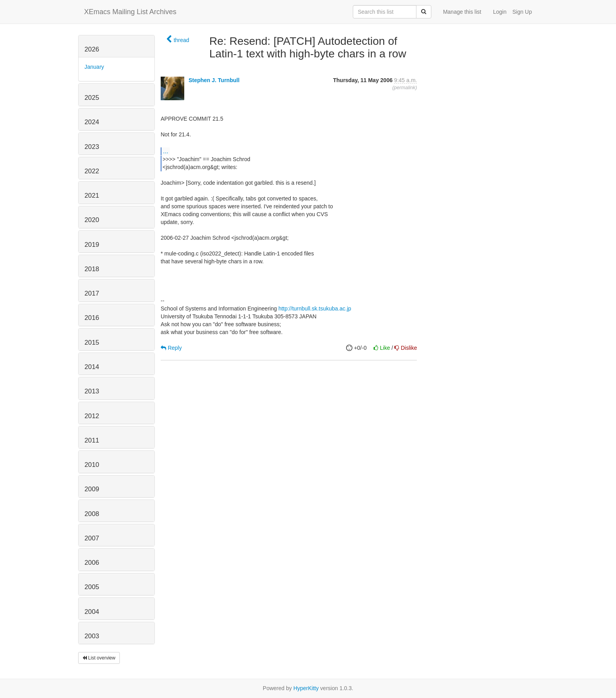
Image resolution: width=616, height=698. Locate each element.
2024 (92, 122)
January (94, 67)
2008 (92, 514)
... (166, 151)
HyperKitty (306, 688)
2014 (92, 367)
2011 (92, 440)
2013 (92, 391)
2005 (92, 587)
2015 (92, 343)
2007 (92, 538)
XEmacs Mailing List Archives (130, 12)
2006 (92, 563)
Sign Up (522, 12)
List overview (99, 658)
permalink (405, 88)
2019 (92, 245)
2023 (92, 147)
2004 (92, 612)
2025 (92, 98)
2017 (92, 293)
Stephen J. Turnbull (214, 80)
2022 (92, 171)
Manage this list (462, 12)
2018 (92, 269)
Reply (171, 348)
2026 (92, 49)
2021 (92, 196)
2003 (92, 636)
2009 (92, 489)
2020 (92, 220)
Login (500, 12)
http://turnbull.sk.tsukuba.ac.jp (315, 309)
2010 (92, 465)
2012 (92, 416)
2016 (92, 318)
